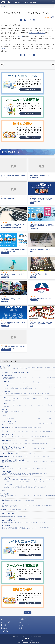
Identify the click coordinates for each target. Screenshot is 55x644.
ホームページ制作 (28, 367)
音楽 (3, 491)
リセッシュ (5, 49)
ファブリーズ (19, 36)
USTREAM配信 (28, 473)
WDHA (29, 387)
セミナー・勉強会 (28, 377)
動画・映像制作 (24, 467)
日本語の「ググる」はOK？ (37, 33)
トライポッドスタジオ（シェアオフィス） (28, 448)
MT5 (29, 405)
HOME (4, 619)
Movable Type (26, 393)
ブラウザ (25, 444)
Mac (28, 505)
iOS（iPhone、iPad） (9, 513)
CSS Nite (22, 382)
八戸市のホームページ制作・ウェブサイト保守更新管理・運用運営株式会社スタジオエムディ (28, 638)
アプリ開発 (13, 510)
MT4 (29, 399)
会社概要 (4, 628)
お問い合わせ (5, 631)
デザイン (27, 417)
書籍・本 (28, 411)
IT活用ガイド (5, 625)
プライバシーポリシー (26, 625)
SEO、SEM (20, 440)
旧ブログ (28, 613)
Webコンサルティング (25, 457)
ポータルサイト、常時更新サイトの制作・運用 (16, 372)
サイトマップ (24, 622)
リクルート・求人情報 (21, 453)
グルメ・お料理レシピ (24, 521)
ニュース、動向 (28, 495)
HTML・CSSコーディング (28, 423)
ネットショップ (28, 431)
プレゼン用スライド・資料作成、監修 (28, 462)
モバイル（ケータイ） (26, 436)
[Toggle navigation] (53, 2)
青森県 (25, 500)
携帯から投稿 (28, 527)
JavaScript (22, 428)
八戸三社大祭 (29, 486)
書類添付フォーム (25, 619)
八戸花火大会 (29, 480)
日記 (53, 17)
